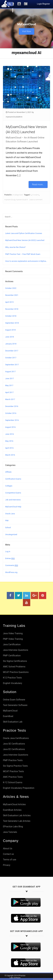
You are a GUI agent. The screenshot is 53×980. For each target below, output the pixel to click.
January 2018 (11, 344)
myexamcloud (10, 200)
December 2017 (12, 351)
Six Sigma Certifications (15, 661)
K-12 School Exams (13, 782)
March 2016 (10, 455)
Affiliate (8, 472)
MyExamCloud (10, 711)
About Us (8, 848)
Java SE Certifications (14, 744)
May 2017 (9, 385)
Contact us (8, 854)
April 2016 (9, 448)
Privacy (7, 865)
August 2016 (10, 427)
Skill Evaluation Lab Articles (17, 815)
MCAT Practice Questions (16, 672)
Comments (12, 565)
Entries (10, 558)
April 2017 (9, 392)
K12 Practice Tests (12, 678)
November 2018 (12, 309)
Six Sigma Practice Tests (15, 766)
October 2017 (11, 358)
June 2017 (10, 378)
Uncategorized (17, 195)
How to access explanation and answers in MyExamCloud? (26, 261)
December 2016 (12, 406)
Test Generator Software (15, 705)
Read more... (38, 184)
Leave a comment (36, 200)
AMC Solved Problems (14, 667)
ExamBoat (8, 716)
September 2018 (12, 323)
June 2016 (10, 434)
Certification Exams (13, 479)
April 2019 (9, 302)
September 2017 (12, 365)
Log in (8, 551)
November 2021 (12, 295)
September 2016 (12, 420)
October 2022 (11, 288)
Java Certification (12, 644)
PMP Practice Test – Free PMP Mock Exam (23, 254)
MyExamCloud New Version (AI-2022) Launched (25, 240)
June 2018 (10, 337)
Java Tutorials (10, 832)
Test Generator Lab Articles (17, 821)
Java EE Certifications (14, 749)
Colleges (9, 486)
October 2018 (11, 316)
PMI (7, 521)
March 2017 (10, 399)
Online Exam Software (14, 700)
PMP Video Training (13, 639)
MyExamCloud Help (13, 507)
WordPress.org (11, 572)
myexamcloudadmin (14, 117)
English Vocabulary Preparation (19, 788)
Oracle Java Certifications (16, 738)
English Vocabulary (13, 683)
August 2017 (10, 372)
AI (31, 195)
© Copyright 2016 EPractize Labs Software (15, 977)
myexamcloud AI (22, 200)
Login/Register (43, 4)
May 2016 (9, 441)
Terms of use (10, 860)
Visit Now (26, 31)
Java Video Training (13, 633)
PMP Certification (12, 656)
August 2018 (10, 330)
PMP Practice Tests (13, 760)
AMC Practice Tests (13, 777)
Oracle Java (10, 514)
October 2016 (11, 413)
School (8, 528)
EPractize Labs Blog (13, 827)
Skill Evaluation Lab (13, 722)
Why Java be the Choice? (15, 247)
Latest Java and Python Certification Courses (24, 233)
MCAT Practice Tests (13, 771)
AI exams (36, 195)
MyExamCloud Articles (14, 804)
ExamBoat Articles (12, 810)
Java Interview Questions (16, 650)
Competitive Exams (13, 493)
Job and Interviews (13, 500)
